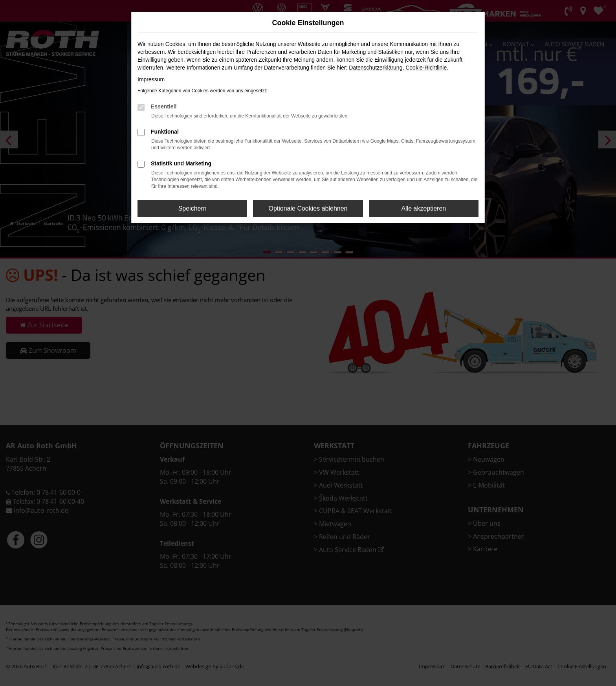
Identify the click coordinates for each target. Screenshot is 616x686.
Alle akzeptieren (423, 208)
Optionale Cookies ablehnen (308, 208)
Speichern (192, 208)
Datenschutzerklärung (376, 68)
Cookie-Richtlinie (426, 68)
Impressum (151, 79)
